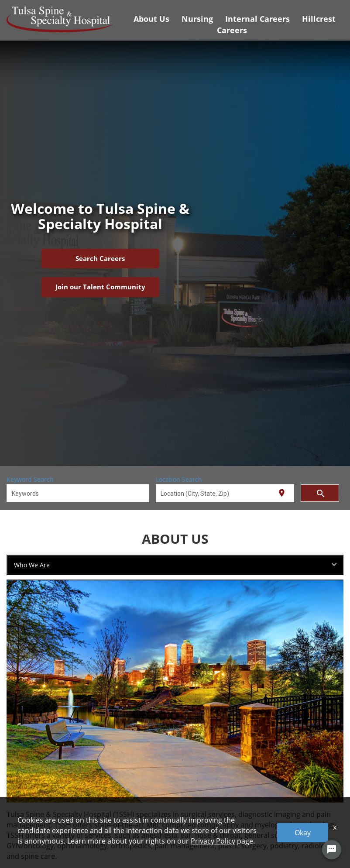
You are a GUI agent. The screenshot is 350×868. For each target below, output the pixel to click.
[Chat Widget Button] (332, 850)
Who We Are (32, 565)
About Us (151, 19)
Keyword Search (30, 479)
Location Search (179, 479)
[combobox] (78, 493)
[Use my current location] (282, 493)
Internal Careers (257, 19)
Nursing (197, 19)
